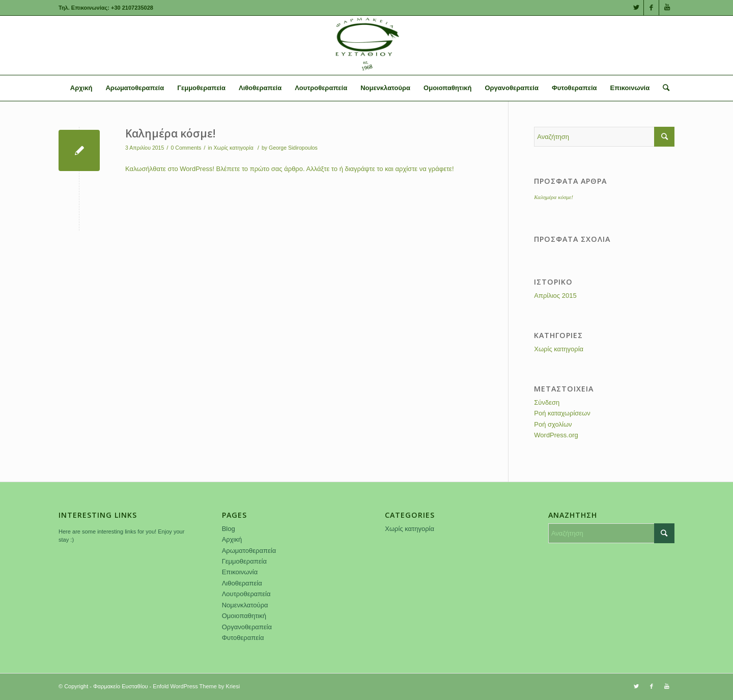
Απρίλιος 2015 (555, 296)
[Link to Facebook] (651, 8)
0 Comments (186, 148)
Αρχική (232, 539)
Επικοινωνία (240, 572)
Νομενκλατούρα (245, 605)
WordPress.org (556, 435)
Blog (229, 529)
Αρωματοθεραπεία (249, 551)
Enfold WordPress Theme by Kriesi (196, 686)
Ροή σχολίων (553, 424)
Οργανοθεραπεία (247, 627)
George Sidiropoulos (293, 148)
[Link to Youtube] (667, 8)
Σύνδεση (547, 402)
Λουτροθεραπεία (246, 594)
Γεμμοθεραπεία (244, 561)
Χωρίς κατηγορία (234, 148)
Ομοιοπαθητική (244, 616)
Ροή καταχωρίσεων (562, 413)
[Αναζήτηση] (663, 88)
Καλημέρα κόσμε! (170, 133)
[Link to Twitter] (636, 8)
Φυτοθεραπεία (243, 638)
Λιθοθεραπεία (242, 583)
